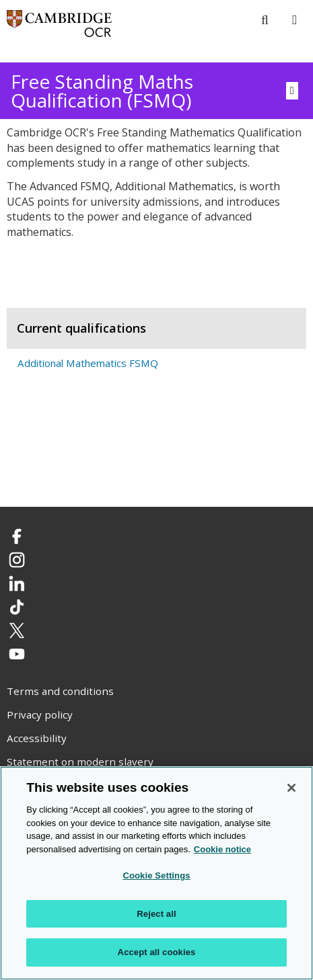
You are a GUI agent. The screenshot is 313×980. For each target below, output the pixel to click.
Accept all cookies (157, 952)
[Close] (291, 788)
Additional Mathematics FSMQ (88, 363)
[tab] (156, 286)
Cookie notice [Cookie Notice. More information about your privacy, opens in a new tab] (222, 849)
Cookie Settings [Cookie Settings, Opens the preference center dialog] (156, 875)
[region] (156, 873)
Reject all (156, 914)
